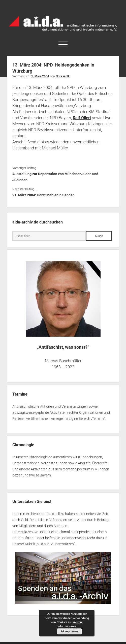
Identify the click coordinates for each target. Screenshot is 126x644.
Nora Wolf (62, 76)
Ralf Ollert (82, 118)
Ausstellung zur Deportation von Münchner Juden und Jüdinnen (55, 177)
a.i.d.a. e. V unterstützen (55, 544)
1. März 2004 (40, 76)
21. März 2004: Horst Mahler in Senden (43, 195)
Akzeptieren (69, 631)
